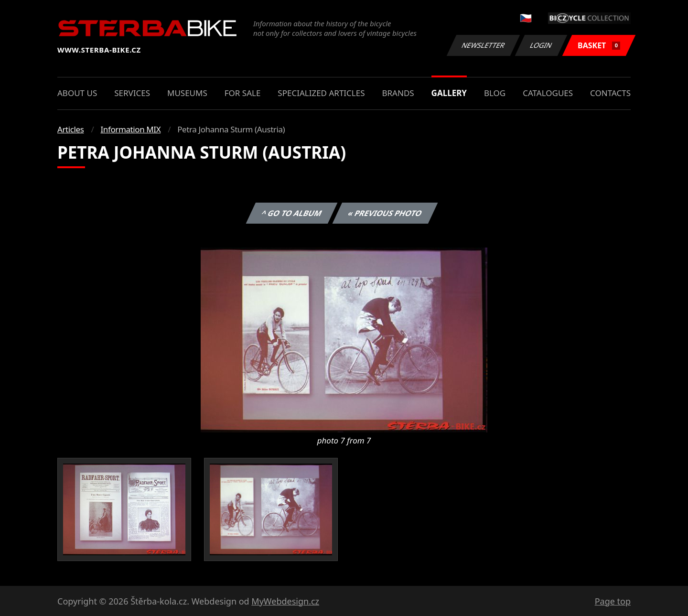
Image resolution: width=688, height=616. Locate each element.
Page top (613, 601)
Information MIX (130, 129)
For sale (243, 93)
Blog (495, 93)
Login (541, 45)
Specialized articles (321, 93)
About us (77, 93)
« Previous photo (385, 213)
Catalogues (548, 93)
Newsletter (483, 45)
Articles (70, 129)
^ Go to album (291, 213)
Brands (398, 93)
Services (132, 93)
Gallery (449, 93)
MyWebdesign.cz (285, 601)
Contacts (610, 93)
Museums (187, 93)
